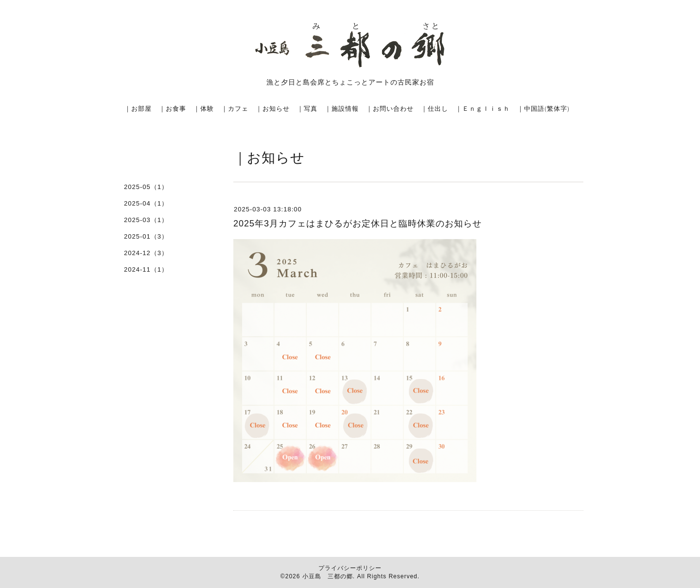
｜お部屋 (138, 108)
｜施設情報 (342, 108)
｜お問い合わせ (390, 108)
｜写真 (307, 108)
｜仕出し (435, 108)
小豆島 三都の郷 (328, 576)
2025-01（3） (146, 236)
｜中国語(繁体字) (543, 108)
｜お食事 (173, 108)
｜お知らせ (273, 108)
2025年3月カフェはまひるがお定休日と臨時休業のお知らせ (358, 224)
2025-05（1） (146, 187)
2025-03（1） (146, 220)
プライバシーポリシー (350, 568)
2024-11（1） (146, 269)
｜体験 (204, 108)
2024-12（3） (146, 253)
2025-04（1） (146, 203)
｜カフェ (235, 108)
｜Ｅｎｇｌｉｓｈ (483, 108)
